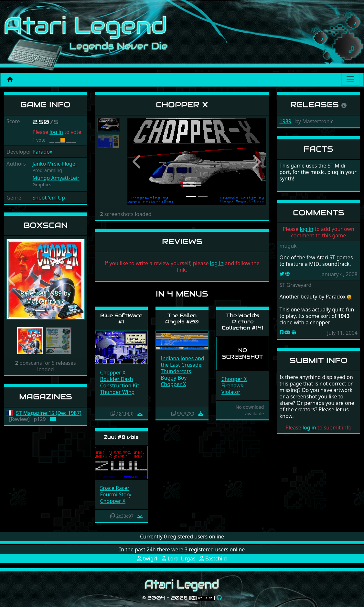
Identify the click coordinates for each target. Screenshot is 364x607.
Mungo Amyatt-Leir (56, 178)
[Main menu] (350, 79)
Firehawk (232, 385)
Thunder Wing (118, 392)
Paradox (42, 152)
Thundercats (176, 371)
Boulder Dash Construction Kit (120, 382)
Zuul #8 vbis (121, 437)
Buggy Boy (174, 378)
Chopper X (113, 373)
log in (56, 132)
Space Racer (115, 488)
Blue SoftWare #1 (121, 319)
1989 (286, 121)
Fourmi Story (116, 494)
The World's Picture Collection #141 (243, 322)
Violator (231, 392)
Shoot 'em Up (48, 198)
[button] (12, 279)
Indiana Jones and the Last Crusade (182, 362)
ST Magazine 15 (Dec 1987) (49, 413)
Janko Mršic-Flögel (54, 164)
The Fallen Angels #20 (182, 319)
